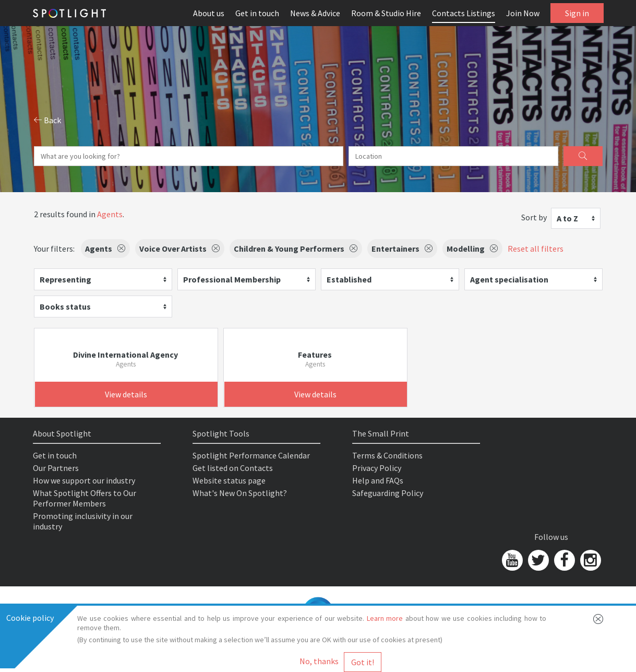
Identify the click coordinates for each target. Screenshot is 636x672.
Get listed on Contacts (233, 468)
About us (209, 13)
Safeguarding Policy (388, 493)
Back (47, 120)
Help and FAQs (378, 480)
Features (315, 355)
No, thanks (319, 661)
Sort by (534, 217)
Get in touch (257, 13)
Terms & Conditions (387, 455)
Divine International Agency (125, 355)
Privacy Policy (377, 468)
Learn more (385, 618)
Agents (110, 214)
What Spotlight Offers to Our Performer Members (85, 498)
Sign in (577, 13)
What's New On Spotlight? (240, 493)
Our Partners (56, 468)
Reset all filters (536, 249)
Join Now (523, 13)
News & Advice (315, 13)
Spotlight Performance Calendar (251, 455)
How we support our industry (84, 480)
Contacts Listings (464, 13)
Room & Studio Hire (386, 13)
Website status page (229, 480)
